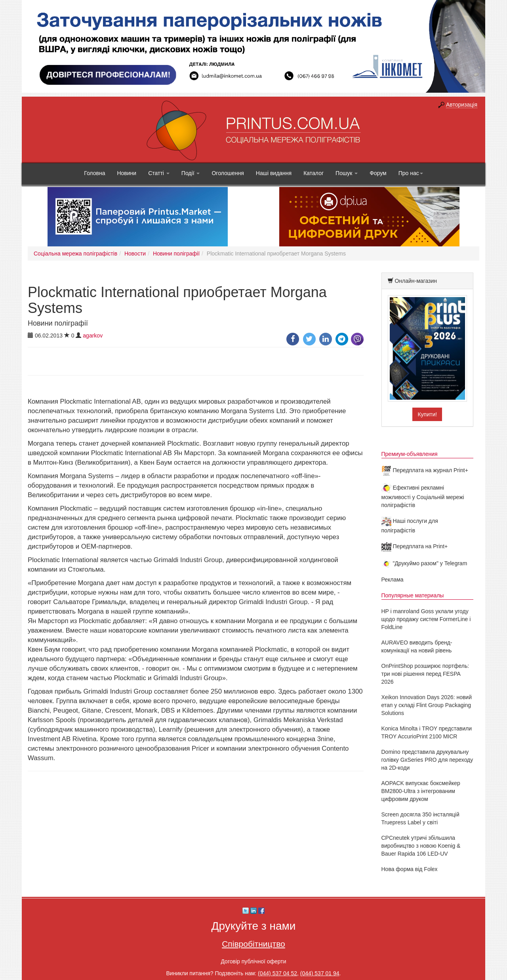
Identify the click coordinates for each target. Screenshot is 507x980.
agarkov (93, 336)
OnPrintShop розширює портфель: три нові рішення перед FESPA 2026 (425, 674)
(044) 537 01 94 (320, 973)
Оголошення (228, 173)
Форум (378, 173)
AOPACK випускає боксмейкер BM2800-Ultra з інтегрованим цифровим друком (421, 791)
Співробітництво (253, 944)
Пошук (347, 173)
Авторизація (462, 105)
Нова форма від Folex (410, 869)
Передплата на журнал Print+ (425, 470)
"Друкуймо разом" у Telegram (424, 563)
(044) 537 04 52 (277, 973)
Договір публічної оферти (253, 961)
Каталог (314, 173)
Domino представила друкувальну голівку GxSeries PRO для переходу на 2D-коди (427, 760)
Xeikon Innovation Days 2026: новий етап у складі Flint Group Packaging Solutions (427, 705)
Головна (94, 173)
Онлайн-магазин (416, 281)
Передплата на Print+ (415, 546)
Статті (159, 173)
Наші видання (274, 173)
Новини (127, 173)
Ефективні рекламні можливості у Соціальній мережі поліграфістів (423, 496)
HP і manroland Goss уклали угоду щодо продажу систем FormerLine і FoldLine (426, 619)
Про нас (411, 173)
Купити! (427, 414)
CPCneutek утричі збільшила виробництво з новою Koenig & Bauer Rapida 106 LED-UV (421, 846)
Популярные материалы (413, 595)
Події (191, 173)
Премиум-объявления (410, 454)
